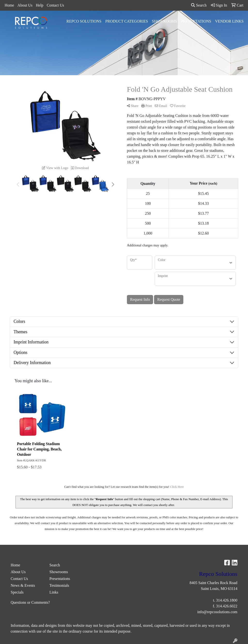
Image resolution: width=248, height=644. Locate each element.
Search (199, 5)
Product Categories (127, 21)
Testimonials (59, 585)
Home (9, 5)
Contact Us (55, 5)
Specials (17, 592)
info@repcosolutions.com (217, 612)
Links (54, 592)
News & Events (23, 585)
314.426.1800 (227, 600)
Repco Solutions (84, 21)
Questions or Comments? (30, 602)
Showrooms (164, 21)
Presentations (196, 21)
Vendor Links (229, 21)
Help (40, 5)
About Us (25, 5)
